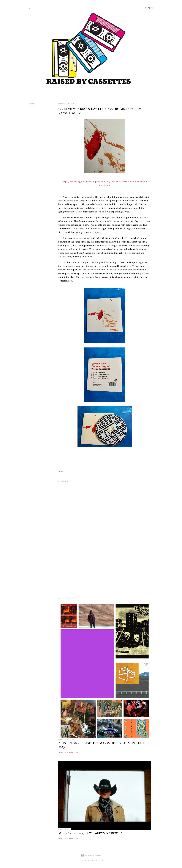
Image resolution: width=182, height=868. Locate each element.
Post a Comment (72, 752)
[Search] (149, 8)
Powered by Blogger (91, 855)
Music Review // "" (90, 833)
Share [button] (31, 104)
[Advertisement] (105, 572)
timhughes (98, 860)
